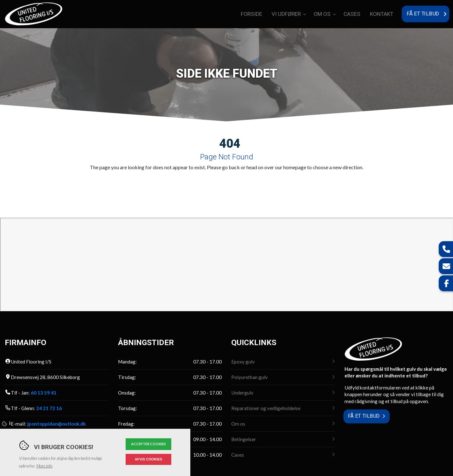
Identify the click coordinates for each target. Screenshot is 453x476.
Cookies (5, 424)
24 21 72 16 (49, 408)
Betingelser (244, 439)
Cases (238, 455)
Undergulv (242, 393)
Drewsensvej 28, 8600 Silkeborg (45, 377)
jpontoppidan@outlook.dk (56, 424)
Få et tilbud (364, 416)
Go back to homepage (257, 183)
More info (44, 466)
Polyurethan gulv (249, 377)
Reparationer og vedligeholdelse (266, 408)
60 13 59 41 (44, 393)
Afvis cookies (148, 459)
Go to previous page (189, 183)
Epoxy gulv (243, 362)
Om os (238, 424)
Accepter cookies (148, 444)
